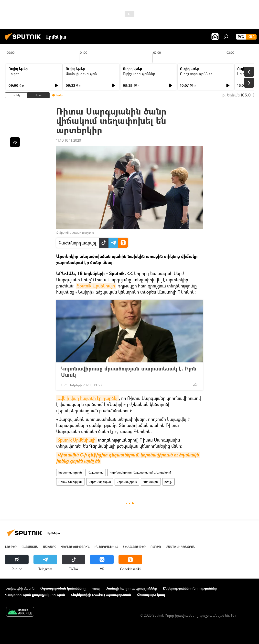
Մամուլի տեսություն (81, 74)
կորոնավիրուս (127, 482)
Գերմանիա (151, 482)
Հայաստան (96, 472)
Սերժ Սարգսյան (100, 482)
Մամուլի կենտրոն (180, 547)
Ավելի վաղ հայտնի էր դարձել (87, 398)
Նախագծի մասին (20, 588)
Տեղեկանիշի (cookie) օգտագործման (101, 595)
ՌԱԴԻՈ (156, 547)
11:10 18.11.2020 (69, 140)
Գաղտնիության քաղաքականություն (35, 595)
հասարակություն (70, 472)
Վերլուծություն (75, 547)
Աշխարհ (50, 547)
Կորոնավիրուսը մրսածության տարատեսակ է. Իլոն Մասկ (129, 372)
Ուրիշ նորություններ (139, 74)
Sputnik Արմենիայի (96, 286)
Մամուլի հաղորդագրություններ (131, 588)
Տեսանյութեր (134, 547)
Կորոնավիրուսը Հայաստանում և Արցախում (140, 472)
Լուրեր (14, 74)
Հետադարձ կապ (151, 595)
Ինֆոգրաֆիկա (106, 547)
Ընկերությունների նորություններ (190, 588)
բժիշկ (168, 482)
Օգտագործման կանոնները (63, 588)
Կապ (96, 588)
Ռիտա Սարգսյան (70, 482)
